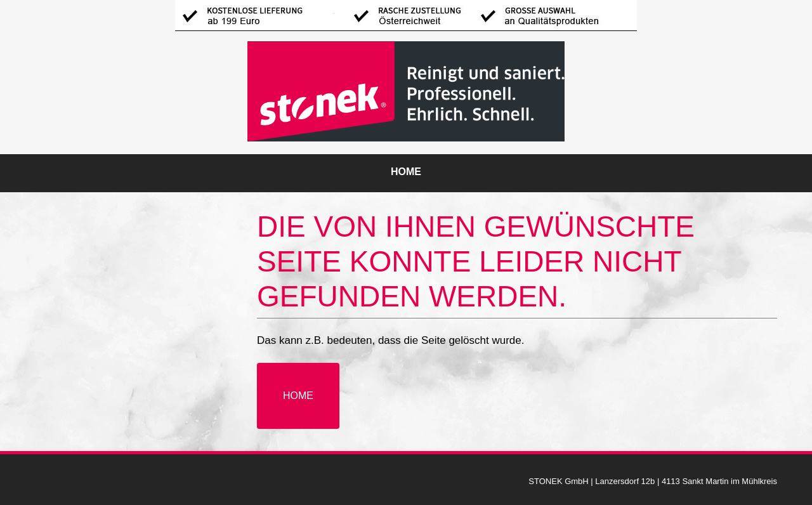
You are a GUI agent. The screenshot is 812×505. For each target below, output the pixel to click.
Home (406, 172)
